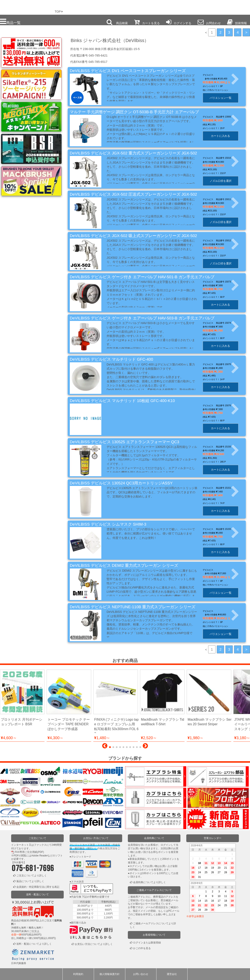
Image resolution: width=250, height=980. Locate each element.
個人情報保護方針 (110, 974)
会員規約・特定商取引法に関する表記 (38, 887)
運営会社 (172, 974)
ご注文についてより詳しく (32, 876)
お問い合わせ (141, 974)
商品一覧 (10, 22)
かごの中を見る (142, 948)
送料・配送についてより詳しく (34, 944)
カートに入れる (223, 136)
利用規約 (78, 974)
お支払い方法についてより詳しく (94, 944)
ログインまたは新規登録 (147, 943)
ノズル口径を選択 (223, 181)
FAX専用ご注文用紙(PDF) (29, 852)
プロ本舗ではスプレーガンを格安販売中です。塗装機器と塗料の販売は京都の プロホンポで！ (25, 6)
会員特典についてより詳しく (149, 882)
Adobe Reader (39, 856)
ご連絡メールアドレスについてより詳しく (153, 925)
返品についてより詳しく (30, 881)
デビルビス (210, 75)
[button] (105, 747)
